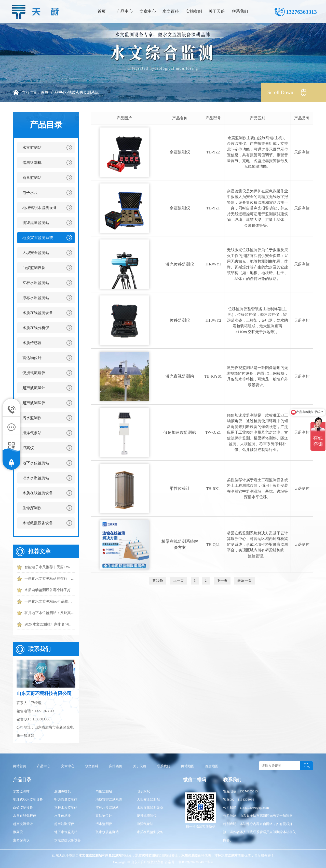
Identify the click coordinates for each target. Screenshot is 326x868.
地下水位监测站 (36, 463)
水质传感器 (32, 343)
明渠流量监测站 (36, 223)
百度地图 (212, 766)
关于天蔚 (217, 11)
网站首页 (20, 766)
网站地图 (188, 766)
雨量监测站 (32, 178)
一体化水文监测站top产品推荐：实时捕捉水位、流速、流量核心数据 (50, 601)
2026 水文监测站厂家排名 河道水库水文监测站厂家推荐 (50, 624)
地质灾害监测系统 (83, 92)
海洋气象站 (32, 433)
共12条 (158, 581)
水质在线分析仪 (36, 328)
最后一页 (244, 581)
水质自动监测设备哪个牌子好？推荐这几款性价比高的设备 (50, 590)
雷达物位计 (32, 358)
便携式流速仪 (34, 373)
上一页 (179, 581)
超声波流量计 (34, 388)
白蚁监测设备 (34, 268)
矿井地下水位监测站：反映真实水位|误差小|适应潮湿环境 (50, 613)
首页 (102, 11)
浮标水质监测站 (36, 298)
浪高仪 (28, 448)
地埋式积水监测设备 (40, 208)
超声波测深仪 (34, 403)
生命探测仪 (32, 508)
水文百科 (171, 11)
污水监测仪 (32, 418)
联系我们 (240, 11)
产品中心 (125, 11)
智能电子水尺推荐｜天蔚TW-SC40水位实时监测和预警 (50, 567)
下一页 (222, 581)
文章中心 (148, 11)
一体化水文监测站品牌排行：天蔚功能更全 (50, 579)
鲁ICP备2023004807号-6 (195, 862)
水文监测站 (32, 148)
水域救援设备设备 (38, 523)
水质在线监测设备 (38, 313)
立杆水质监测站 (36, 283)
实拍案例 (194, 11)
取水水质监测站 (36, 478)
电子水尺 (30, 193)
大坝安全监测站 (36, 253)
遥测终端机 (32, 163)
